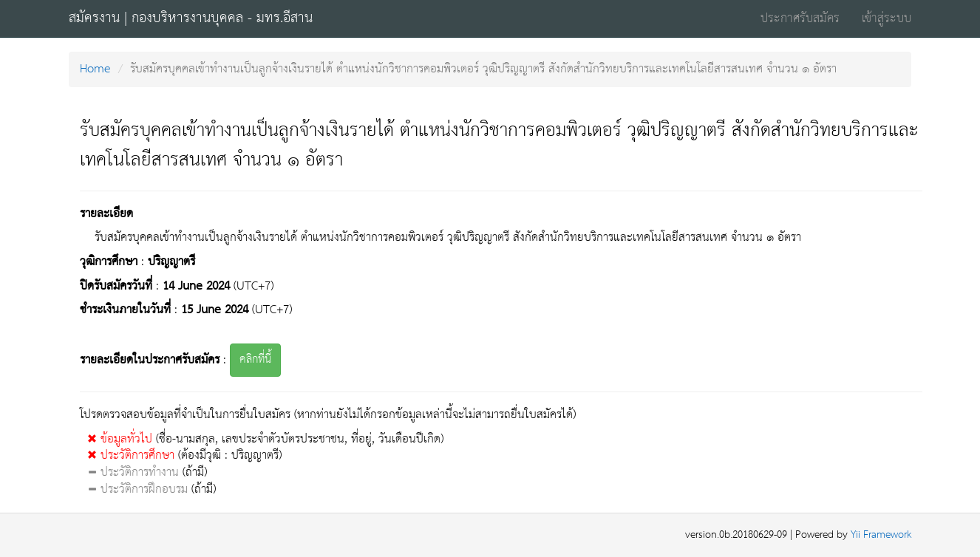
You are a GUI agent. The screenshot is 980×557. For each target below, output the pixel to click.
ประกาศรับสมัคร (800, 18)
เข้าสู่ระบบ (887, 18)
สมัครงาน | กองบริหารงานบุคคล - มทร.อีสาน (191, 18)
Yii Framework (881, 535)
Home (95, 69)
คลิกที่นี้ (255, 360)
